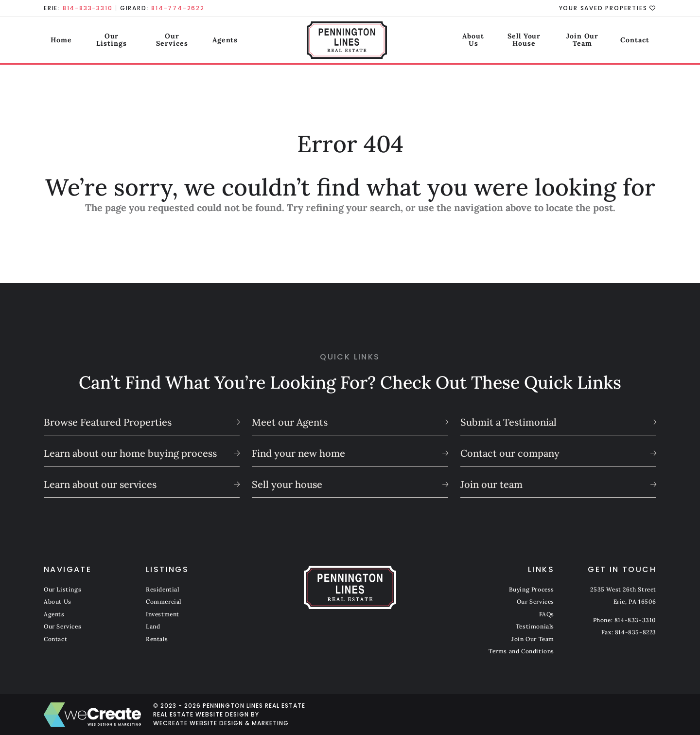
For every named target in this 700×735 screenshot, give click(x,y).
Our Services (175, 41)
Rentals (157, 639)
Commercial (164, 601)
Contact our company (510, 453)
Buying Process (532, 589)
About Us (440, 41)
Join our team (491, 484)
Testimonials (535, 626)
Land (153, 626)
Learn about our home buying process (130, 453)
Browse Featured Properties (108, 422)
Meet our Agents (290, 422)
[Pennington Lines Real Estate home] (350, 41)
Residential (163, 589)
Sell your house (287, 484)
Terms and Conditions (521, 651)
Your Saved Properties (608, 8)
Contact (642, 41)
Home (54, 41)
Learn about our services (100, 484)
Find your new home (298, 453)
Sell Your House (505, 41)
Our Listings (108, 41)
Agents (231, 41)
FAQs (547, 614)
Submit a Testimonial (508, 422)
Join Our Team (581, 41)
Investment (163, 614)
